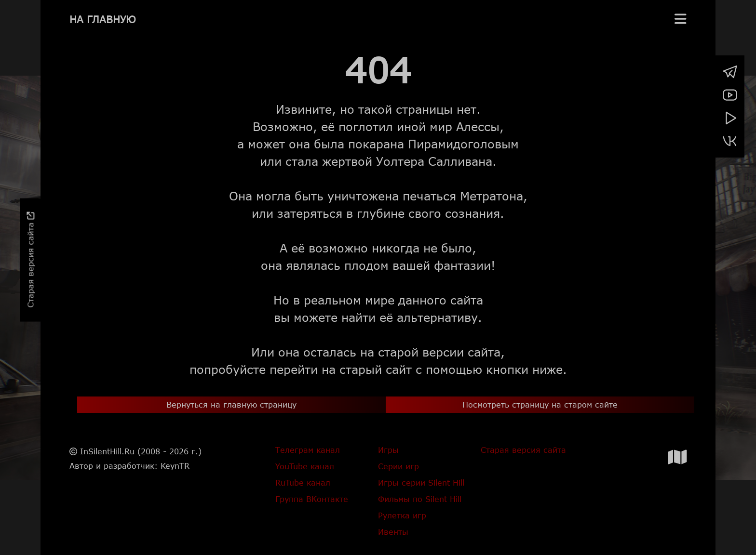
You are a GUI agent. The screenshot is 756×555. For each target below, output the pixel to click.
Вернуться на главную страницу (231, 404)
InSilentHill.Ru (107, 451)
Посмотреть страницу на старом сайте (540, 404)
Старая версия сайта (30, 260)
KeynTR (175, 466)
